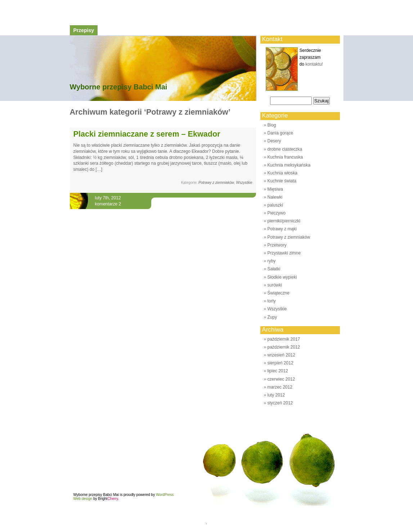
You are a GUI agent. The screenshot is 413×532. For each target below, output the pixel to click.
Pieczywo (277, 213)
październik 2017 (284, 339)
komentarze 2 (108, 204)
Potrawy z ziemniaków (216, 183)
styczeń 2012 (280, 403)
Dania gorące (280, 133)
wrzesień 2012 (281, 355)
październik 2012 (284, 347)
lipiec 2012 (278, 371)
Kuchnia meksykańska (289, 165)
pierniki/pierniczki (284, 221)
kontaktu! (314, 64)
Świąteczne (279, 293)
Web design (83, 499)
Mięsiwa (275, 189)
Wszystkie (244, 183)
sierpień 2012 (280, 363)
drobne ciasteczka (285, 149)
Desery (274, 141)
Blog (272, 125)
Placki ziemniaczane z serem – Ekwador (147, 134)
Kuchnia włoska (282, 173)
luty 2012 (276, 395)
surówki (275, 285)
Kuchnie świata (282, 181)
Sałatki (274, 269)
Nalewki (275, 197)
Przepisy (84, 30)
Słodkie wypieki (282, 277)
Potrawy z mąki (282, 229)
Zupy (272, 317)
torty (272, 301)
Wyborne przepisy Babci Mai (119, 87)
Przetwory (277, 245)
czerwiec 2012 (281, 379)
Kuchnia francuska (285, 157)
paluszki (275, 205)
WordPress (165, 495)
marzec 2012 (280, 387)
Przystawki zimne (284, 253)
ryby (272, 261)
